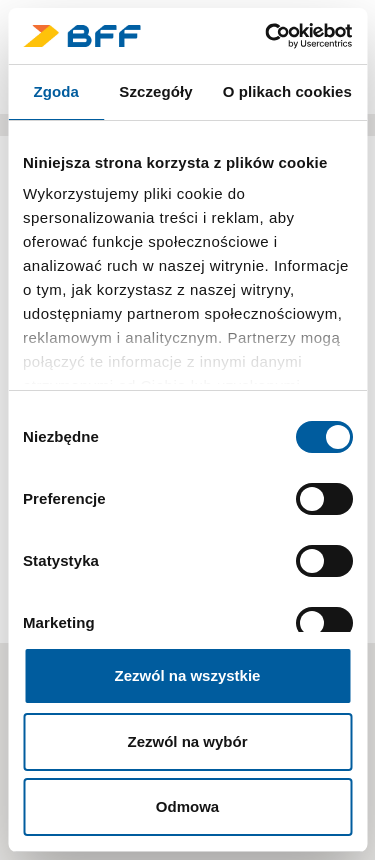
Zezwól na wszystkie (188, 675)
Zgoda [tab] (56, 91)
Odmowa (187, 806)
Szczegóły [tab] (155, 91)
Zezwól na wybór (187, 741)
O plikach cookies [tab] (287, 91)
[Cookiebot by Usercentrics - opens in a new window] (267, 36)
